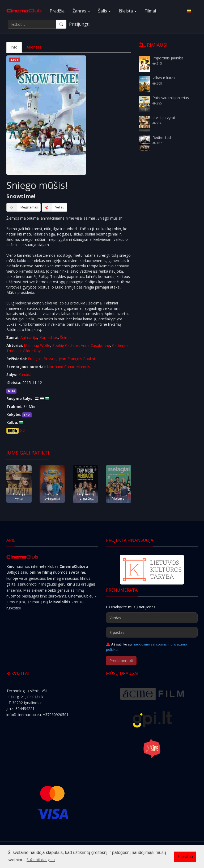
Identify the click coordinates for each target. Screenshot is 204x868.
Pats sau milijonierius (171, 98)
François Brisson (42, 359)
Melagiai (119, 498)
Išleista (128, 11)
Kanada (25, 375)
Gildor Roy (32, 351)
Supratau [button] (185, 856)
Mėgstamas (22, 207)
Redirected (162, 138)
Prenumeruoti (121, 660)
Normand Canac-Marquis (68, 367)
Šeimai (66, 337)
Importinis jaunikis (168, 58)
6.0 (22, 430)
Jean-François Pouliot (77, 359)
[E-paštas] (152, 632)
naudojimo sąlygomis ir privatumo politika (146, 647)
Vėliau (53, 207)
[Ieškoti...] (32, 24)
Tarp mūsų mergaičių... (86, 496)
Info (14, 47)
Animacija (29, 337)
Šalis (104, 11)
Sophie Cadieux (65, 345)
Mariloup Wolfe (37, 345)
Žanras (81, 11)
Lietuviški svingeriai (52, 496)
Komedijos (49, 337)
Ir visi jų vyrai (19, 496)
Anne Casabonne (95, 345)
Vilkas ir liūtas (164, 78)
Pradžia (57, 11)
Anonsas (34, 47)
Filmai (150, 11)
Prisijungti (79, 24)
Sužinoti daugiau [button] (41, 860)
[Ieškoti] (61, 24)
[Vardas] (152, 618)
